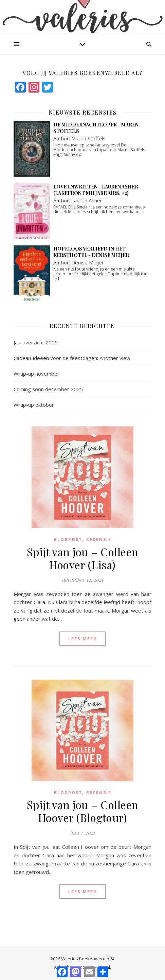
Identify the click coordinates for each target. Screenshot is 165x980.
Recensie (99, 539)
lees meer (82, 639)
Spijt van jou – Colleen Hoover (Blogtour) (83, 811)
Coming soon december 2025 (48, 389)
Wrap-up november (36, 374)
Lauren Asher (87, 200)
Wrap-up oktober (34, 405)
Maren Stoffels (88, 138)
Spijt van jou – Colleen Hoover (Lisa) (83, 558)
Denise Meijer (88, 262)
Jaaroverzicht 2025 (36, 342)
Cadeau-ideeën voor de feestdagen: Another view (72, 358)
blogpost (68, 539)
